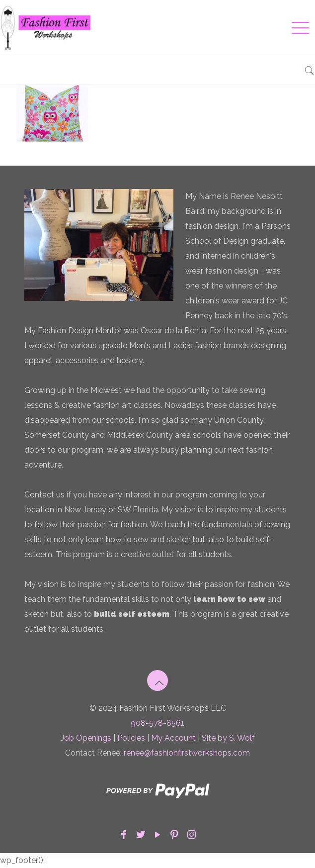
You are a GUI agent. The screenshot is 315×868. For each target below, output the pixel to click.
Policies (131, 738)
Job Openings (86, 738)
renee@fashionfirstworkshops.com (187, 753)
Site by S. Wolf (228, 738)
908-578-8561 (157, 723)
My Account (173, 738)
